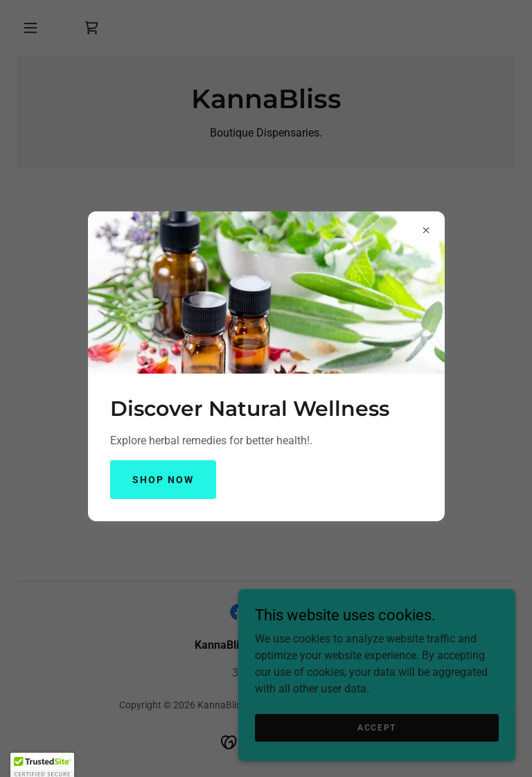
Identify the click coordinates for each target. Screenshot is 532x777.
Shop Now (163, 480)
